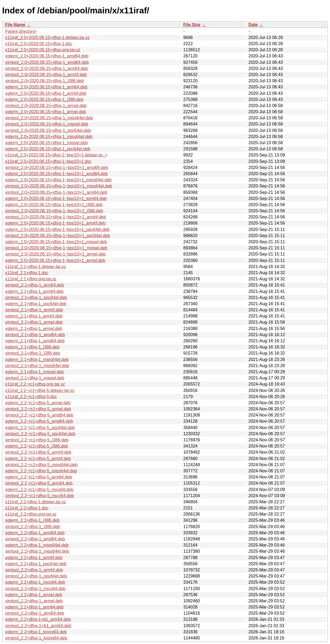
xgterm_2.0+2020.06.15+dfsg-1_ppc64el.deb (48, 149)
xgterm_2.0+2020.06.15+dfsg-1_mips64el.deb (49, 137)
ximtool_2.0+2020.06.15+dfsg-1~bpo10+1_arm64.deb (56, 192)
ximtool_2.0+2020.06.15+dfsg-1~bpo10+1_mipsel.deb (56, 248)
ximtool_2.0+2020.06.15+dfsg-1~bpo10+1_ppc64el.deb (57, 236)
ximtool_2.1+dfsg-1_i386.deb (33, 353)
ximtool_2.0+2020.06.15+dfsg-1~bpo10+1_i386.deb (54, 211)
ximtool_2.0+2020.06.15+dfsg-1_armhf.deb (46, 75)
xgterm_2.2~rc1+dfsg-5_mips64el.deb (41, 471)
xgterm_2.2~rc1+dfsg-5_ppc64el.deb (40, 428)
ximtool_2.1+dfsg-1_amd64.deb (35, 335)
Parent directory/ (21, 31)
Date (253, 25)
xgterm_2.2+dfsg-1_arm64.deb (34, 607)
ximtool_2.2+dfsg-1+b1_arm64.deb (38, 626)
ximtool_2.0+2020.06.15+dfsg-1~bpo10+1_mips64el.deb (59, 186)
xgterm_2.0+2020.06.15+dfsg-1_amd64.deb (47, 56)
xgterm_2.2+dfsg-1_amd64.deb (35, 533)
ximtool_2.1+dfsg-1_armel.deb (34, 322)
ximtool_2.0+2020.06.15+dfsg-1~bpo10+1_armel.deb (55, 254)
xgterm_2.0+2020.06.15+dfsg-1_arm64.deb (46, 87)
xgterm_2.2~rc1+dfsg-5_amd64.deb (39, 421)
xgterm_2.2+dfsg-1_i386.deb (32, 520)
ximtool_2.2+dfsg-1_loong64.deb (36, 638)
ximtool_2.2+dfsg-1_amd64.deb (35, 539)
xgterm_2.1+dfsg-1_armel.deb (34, 329)
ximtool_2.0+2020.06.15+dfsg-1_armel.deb (46, 106)
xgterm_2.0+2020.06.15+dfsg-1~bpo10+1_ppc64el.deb (57, 229)
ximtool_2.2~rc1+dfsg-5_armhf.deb (38, 452)
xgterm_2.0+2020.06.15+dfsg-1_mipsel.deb (46, 143)
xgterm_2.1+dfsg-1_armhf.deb (34, 316)
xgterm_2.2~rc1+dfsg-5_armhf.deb (38, 459)
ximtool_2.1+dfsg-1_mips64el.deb (37, 366)
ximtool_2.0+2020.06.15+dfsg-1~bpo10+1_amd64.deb (57, 168)
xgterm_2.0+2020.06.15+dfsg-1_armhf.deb (46, 93)
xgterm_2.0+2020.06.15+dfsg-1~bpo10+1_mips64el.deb (58, 180)
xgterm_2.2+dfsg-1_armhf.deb (34, 558)
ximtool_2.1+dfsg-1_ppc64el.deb (36, 298)
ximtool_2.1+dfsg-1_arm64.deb (35, 285)
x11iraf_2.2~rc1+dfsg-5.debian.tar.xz (40, 390)
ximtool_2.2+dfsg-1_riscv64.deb (35, 589)
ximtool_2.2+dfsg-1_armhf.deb (34, 570)
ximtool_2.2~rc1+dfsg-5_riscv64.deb (39, 496)
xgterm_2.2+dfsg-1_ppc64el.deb (36, 564)
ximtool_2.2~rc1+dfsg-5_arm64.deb (39, 483)
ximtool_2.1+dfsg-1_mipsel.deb (35, 378)
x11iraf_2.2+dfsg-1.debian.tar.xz (35, 502)
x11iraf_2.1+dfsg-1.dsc (27, 273)
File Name (15, 25)
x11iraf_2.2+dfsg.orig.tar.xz (31, 514)
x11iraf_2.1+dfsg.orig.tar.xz (31, 279)
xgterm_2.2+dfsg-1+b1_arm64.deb (38, 619)
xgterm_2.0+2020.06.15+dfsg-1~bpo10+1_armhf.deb (55, 223)
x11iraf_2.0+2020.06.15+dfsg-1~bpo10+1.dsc (48, 161)
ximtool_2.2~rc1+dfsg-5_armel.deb (38, 409)
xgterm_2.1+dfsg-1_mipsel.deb (34, 372)
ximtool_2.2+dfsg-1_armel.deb (34, 601)
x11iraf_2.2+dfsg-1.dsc (27, 508)
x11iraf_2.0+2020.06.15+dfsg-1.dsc (39, 44)
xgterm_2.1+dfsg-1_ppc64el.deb (36, 304)
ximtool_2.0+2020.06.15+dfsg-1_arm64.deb (46, 68)
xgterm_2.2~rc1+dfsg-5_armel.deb (38, 403)
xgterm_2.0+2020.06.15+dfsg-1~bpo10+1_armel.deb (55, 260)
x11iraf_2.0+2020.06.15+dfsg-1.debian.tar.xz (47, 38)
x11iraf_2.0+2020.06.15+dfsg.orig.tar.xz (43, 50)
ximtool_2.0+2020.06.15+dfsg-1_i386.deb (44, 81)
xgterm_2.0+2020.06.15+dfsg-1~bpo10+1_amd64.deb (56, 174)
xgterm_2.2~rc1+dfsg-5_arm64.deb (39, 477)
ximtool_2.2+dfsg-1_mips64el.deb (37, 551)
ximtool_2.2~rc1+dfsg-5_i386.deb (37, 440)
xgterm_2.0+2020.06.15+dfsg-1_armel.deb (45, 112)
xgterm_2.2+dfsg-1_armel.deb (34, 595)
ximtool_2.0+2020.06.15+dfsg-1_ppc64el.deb (48, 130)
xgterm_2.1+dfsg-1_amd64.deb (35, 341)
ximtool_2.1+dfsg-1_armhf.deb (34, 310)
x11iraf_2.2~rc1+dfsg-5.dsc (31, 397)
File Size (192, 25)
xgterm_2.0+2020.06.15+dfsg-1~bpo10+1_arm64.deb (56, 199)
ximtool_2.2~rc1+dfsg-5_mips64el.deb (41, 465)
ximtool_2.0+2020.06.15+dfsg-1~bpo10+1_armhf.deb (55, 217)
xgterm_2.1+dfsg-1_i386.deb (32, 347)
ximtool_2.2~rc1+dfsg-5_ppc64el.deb (40, 434)
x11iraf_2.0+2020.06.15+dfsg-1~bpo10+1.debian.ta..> (56, 155)
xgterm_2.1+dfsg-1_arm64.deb (34, 291)
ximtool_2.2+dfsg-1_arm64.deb (35, 613)
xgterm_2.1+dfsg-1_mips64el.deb (37, 360)
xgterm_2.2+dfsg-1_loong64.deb (36, 632)
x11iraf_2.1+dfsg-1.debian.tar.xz (35, 267)
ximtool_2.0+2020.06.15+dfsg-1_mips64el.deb (49, 118)
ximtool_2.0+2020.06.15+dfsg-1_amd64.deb (47, 62)
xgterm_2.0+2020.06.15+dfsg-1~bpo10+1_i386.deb (54, 205)
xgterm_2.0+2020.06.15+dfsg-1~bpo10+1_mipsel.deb (56, 242)
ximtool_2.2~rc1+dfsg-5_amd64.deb (39, 415)
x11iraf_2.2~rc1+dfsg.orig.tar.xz (35, 384)
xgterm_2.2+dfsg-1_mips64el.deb (37, 545)
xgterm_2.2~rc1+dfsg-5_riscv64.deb (39, 490)
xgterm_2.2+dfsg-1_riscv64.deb (35, 582)
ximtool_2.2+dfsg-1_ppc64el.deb (36, 576)
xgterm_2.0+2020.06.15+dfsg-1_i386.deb (44, 99)
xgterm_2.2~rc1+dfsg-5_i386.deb (37, 446)
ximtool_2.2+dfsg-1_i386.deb (33, 527)
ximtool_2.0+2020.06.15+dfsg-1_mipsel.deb (47, 124)
